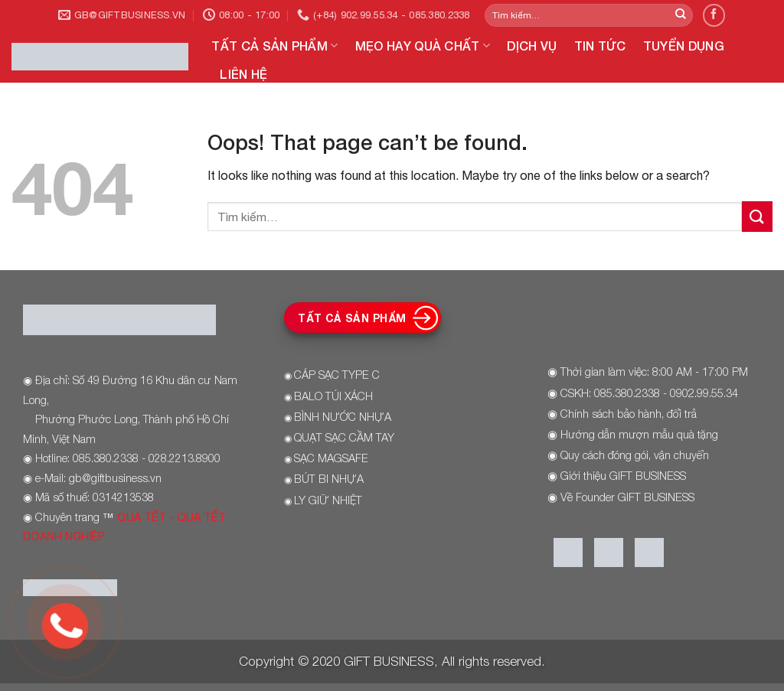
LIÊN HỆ (243, 74)
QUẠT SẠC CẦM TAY (344, 437)
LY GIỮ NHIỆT (328, 500)
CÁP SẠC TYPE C (337, 375)
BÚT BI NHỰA (329, 479)
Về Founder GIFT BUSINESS (627, 497)
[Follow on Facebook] (714, 15)
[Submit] (681, 15)
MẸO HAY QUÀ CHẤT (423, 46)
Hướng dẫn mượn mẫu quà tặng (639, 434)
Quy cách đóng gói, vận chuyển (635, 455)
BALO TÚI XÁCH (333, 396)
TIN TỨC (600, 46)
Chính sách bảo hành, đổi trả (629, 414)
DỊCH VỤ (532, 46)
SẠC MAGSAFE (331, 458)
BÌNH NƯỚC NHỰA (343, 417)
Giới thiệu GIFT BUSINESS (623, 476)
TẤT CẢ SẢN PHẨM (274, 46)
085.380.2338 (627, 393)
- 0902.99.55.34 (699, 393)
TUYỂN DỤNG (684, 46)
